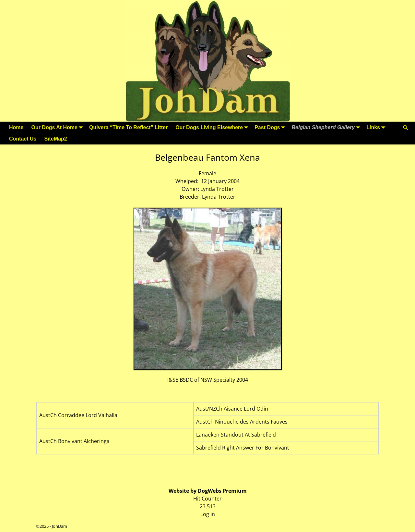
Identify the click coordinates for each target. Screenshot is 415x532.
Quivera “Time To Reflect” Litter (128, 127)
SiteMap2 (55, 139)
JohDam (59, 526)
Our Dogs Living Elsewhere (213, 127)
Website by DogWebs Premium (208, 491)
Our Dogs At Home (58, 127)
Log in (208, 514)
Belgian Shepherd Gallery (327, 127)
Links (377, 127)
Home (16, 127)
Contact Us (23, 139)
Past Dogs (271, 127)
